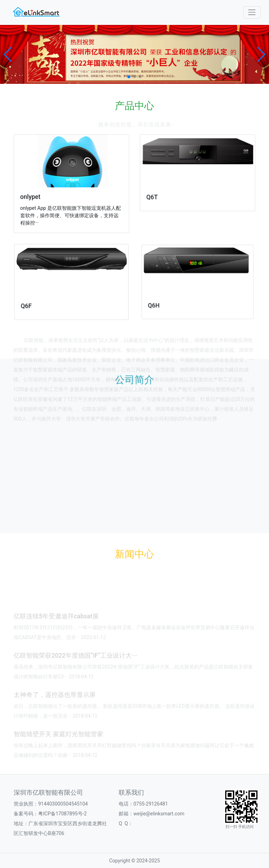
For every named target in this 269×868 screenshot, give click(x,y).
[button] (8, 54)
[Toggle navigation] (252, 12)
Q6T (157, 195)
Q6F (34, 302)
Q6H (166, 299)
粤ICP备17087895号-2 (62, 814)
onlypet (33, 196)
